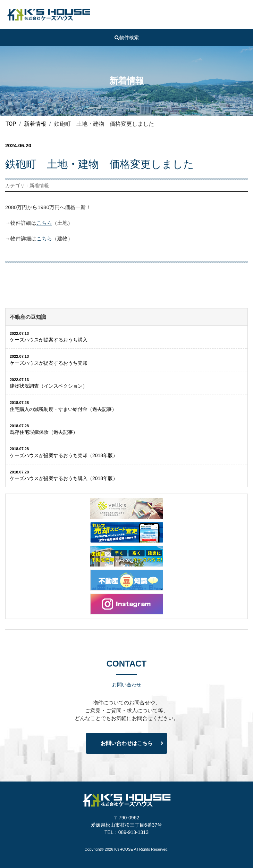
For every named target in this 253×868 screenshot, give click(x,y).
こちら (44, 223)
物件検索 (127, 38)
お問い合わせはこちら (127, 743)
